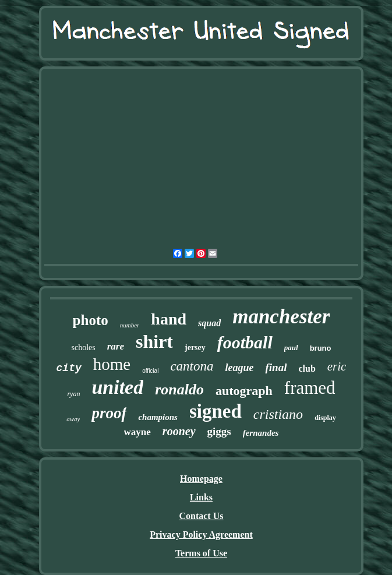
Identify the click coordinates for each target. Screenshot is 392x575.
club (307, 368)
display (325, 418)
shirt (154, 341)
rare (116, 346)
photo (91, 320)
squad (209, 323)
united (117, 387)
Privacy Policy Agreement (201, 535)
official (150, 371)
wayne (137, 432)
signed (216, 411)
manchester (281, 317)
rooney (179, 431)
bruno (321, 348)
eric (337, 366)
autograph (244, 391)
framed (310, 388)
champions (158, 417)
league (239, 368)
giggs (219, 431)
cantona (192, 366)
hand (169, 319)
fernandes (261, 433)
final (276, 367)
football (245, 342)
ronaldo (179, 389)
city (69, 368)
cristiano (278, 414)
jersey (195, 348)
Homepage (201, 479)
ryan (73, 394)
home (112, 364)
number (130, 325)
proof (109, 413)
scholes (84, 348)
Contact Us (201, 516)
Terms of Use (201, 553)
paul (291, 348)
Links (201, 497)
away (73, 419)
